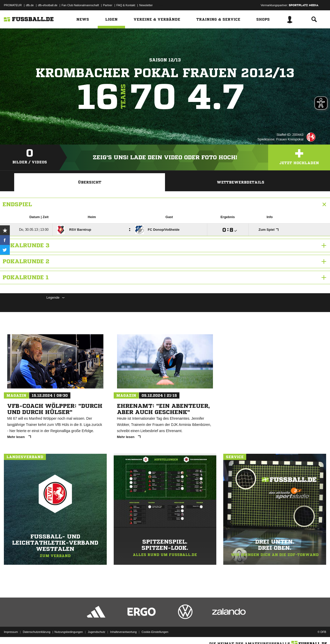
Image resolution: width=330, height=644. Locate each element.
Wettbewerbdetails (241, 182)
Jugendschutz (96, 632)
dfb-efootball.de (48, 5)
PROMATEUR (13, 5)
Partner (108, 5)
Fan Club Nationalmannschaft (80, 5)
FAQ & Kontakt (126, 5)
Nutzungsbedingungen (69, 632)
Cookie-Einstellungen (155, 632)
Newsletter (146, 5)
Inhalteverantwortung (123, 632)
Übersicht (90, 182)
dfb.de (30, 5)
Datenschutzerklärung (36, 632)
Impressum (11, 632)
